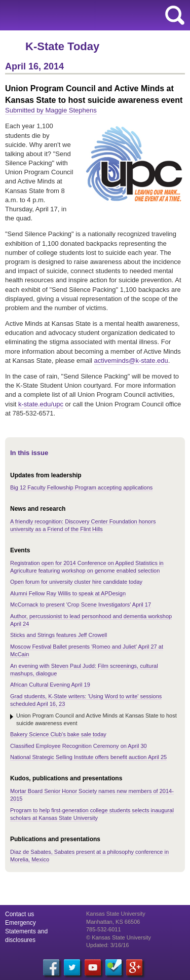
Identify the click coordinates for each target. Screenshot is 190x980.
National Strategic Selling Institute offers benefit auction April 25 (88, 757)
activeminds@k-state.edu (131, 361)
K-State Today (62, 46)
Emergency (21, 923)
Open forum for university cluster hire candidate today (76, 582)
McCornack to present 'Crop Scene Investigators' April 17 (81, 605)
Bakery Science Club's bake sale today (58, 734)
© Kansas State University (119, 937)
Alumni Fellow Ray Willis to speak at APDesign (68, 593)
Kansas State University (92, 15)
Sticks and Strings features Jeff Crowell (59, 635)
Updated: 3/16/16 (107, 945)
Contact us (20, 914)
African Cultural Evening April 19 (50, 685)
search (175, 15)
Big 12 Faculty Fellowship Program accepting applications (81, 487)
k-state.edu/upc (41, 404)
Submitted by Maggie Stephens (51, 110)
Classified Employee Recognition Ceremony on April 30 (79, 746)
